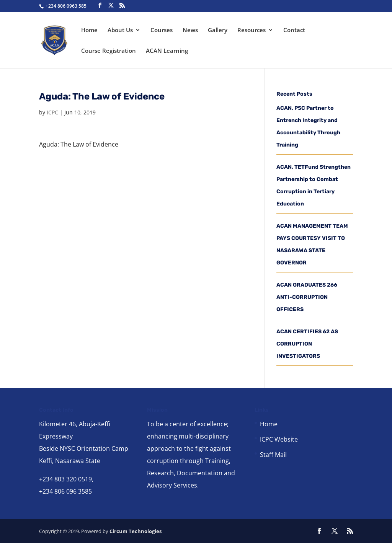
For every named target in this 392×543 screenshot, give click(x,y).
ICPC (52, 112)
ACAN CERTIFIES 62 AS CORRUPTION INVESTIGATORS (307, 344)
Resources (252, 30)
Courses (162, 30)
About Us (120, 30)
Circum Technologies (136, 531)
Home (89, 30)
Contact (294, 30)
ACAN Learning (167, 51)
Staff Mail (273, 455)
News (190, 30)
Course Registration (109, 51)
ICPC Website (279, 439)
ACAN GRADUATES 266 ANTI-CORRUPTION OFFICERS (307, 297)
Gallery (218, 30)
